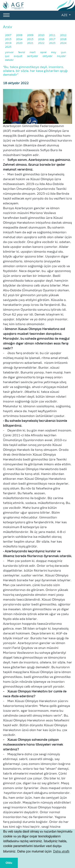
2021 (30, 43)
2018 (63, 39)
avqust (18, 56)
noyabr (61, 56)
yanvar (10, 52)
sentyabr (33, 56)
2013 (8, 39)
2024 (63, 43)
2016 (41, 39)
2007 (8, 35)
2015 (30, 39)
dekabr (9, 60)
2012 (63, 35)
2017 (52, 39)
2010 (41, 35)
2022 (41, 43)
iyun (63, 52)
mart (33, 52)
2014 (19, 39)
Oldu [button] (9, 863)
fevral (22, 52)
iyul (7, 56)
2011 (52, 35)
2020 (19, 43)
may (54, 52)
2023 (52, 43)
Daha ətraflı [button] (61, 851)
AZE (65, 15)
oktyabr (48, 56)
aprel (44, 52)
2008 (19, 35)
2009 (30, 35)
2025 (8, 47)
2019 (8, 43)
